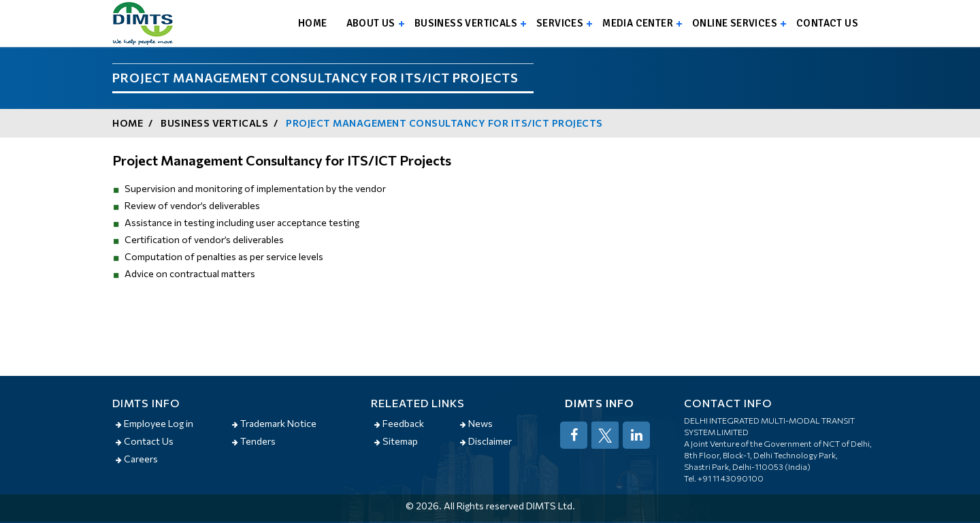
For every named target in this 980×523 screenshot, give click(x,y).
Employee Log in (154, 423)
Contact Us (145, 441)
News (476, 423)
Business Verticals (466, 23)
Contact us (827, 23)
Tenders (254, 441)
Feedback (399, 423)
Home (313, 23)
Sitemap (396, 441)
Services (560, 23)
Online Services (735, 23)
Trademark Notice (274, 423)
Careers (137, 459)
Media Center (638, 23)
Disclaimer (486, 441)
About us (371, 23)
